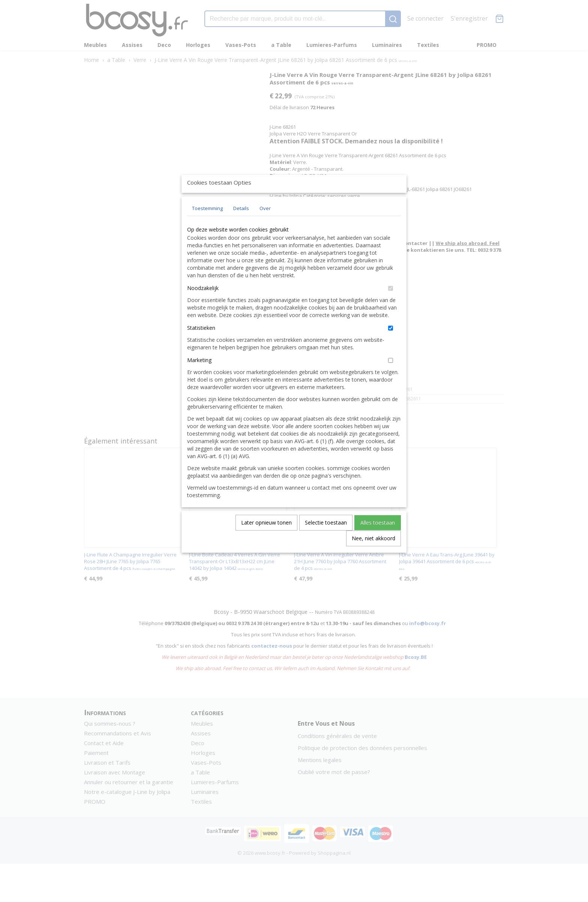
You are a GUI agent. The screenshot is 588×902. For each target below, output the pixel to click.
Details (241, 225)
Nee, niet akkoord (373, 555)
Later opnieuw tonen (266, 540)
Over (265, 225)
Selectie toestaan (326, 540)
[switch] (391, 306)
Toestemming (207, 225)
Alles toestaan (378, 540)
